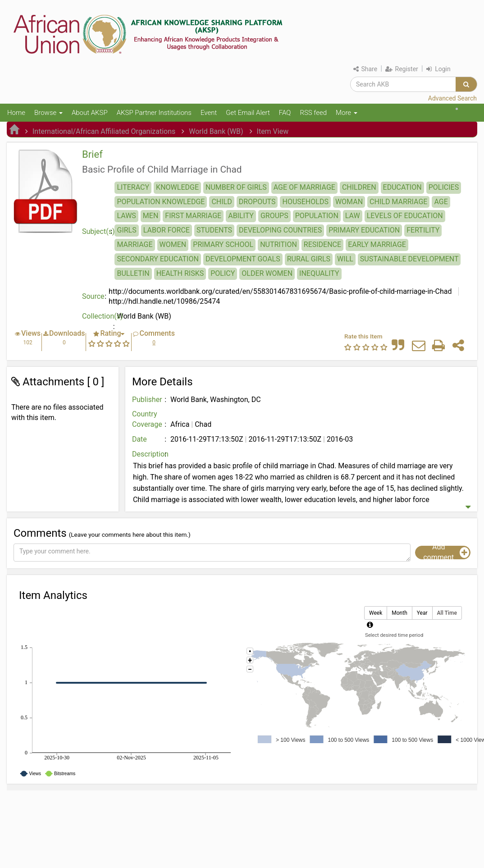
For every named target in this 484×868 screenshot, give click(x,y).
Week (376, 613)
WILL (345, 259)
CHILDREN (359, 187)
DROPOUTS (257, 202)
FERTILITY (423, 230)
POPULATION (317, 216)
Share (365, 69)
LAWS (126, 216)
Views (31, 333)
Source (93, 296)
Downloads (67, 333)
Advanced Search (452, 98)
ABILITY (241, 216)
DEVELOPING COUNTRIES (280, 230)
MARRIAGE (135, 244)
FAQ (285, 113)
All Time (447, 613)
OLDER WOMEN (267, 273)
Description (150, 454)
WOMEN (173, 244)
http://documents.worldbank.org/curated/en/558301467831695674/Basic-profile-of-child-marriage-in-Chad (280, 291)
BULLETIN (133, 273)
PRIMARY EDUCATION (364, 230)
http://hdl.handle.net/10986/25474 (164, 301)
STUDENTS (214, 230)
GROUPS (274, 216)
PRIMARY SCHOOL (223, 244)
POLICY (223, 273)
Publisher (147, 400)
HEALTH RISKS (180, 273)
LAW (353, 216)
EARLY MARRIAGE (377, 244)
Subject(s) (98, 231)
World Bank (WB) (216, 131)
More (347, 113)
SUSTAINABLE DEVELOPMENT (409, 259)
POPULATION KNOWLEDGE (161, 202)
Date (139, 439)
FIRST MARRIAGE (193, 216)
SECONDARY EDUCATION (158, 259)
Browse (48, 113)
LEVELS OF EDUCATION (405, 216)
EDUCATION (402, 187)
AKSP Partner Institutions (154, 113)
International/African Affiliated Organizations (104, 131)
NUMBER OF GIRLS (236, 187)
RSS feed (313, 113)
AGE (441, 202)
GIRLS (126, 230)
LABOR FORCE (167, 230)
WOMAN (349, 202)
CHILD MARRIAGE (398, 202)
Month (399, 613)
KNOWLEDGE (177, 187)
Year (422, 613)
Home (16, 113)
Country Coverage (147, 419)
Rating (110, 333)
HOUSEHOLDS (305, 202)
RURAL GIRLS (309, 259)
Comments (157, 333)
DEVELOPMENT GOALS (243, 259)
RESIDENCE (322, 244)
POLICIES (444, 187)
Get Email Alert (248, 113)
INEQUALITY (319, 273)
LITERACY (133, 187)
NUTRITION (279, 244)
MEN (151, 216)
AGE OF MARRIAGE (304, 187)
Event (209, 113)
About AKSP (90, 113)
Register (402, 69)
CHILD (221, 202)
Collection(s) (100, 316)
